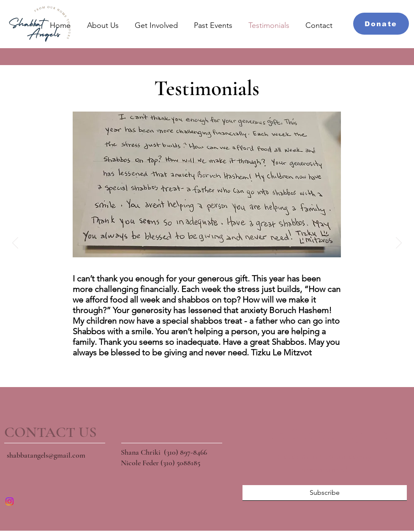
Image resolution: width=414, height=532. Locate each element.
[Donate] (381, 24)
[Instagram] (10, 501)
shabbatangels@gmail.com (46, 455)
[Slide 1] (185, 367)
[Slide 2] (196, 367)
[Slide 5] (229, 367)
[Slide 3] (207, 367)
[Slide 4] (218, 367)
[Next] (399, 243)
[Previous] (15, 243)
